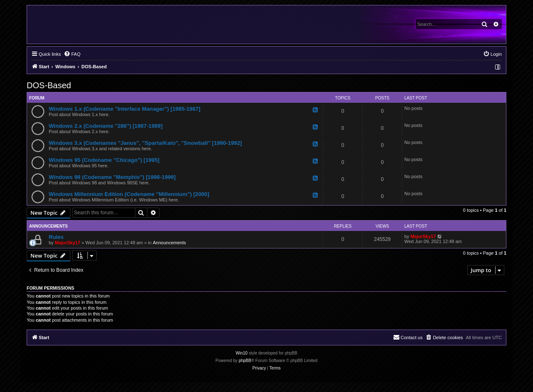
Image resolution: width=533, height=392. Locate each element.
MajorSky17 (68, 243)
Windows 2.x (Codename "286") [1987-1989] (106, 126)
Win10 (242, 353)
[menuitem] (72, 54)
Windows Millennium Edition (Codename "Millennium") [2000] (129, 194)
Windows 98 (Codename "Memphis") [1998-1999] (112, 177)
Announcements (169, 243)
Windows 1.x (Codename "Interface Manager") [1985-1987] (125, 109)
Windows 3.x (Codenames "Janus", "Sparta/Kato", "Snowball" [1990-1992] (145, 143)
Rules (56, 237)
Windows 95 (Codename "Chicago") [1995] (104, 160)
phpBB (245, 361)
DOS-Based (49, 85)
